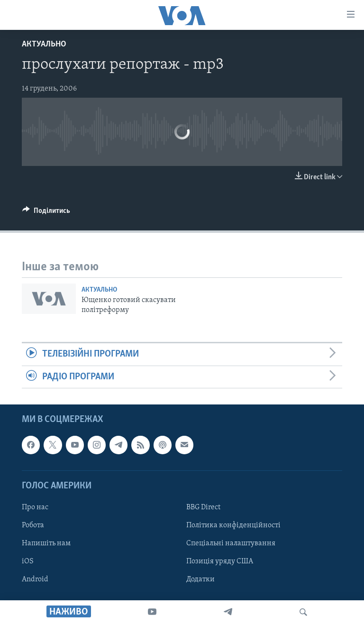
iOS (28, 561)
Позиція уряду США (220, 561)
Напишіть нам (46, 543)
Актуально (44, 44)
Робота (33, 525)
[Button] (46, 213)
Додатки (200, 579)
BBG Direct (203, 507)
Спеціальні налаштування (231, 543)
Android (35, 579)
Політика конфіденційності (233, 525)
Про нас (35, 507)
